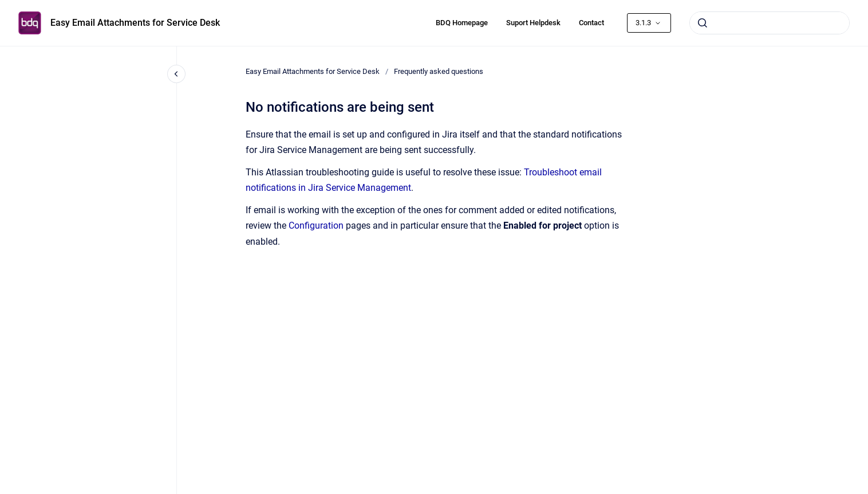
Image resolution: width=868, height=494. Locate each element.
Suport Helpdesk (533, 23)
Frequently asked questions (439, 71)
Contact (591, 23)
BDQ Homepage (462, 23)
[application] (865, 491)
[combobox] (770, 23)
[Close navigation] (176, 74)
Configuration (317, 226)
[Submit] (703, 23)
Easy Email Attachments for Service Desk (135, 23)
